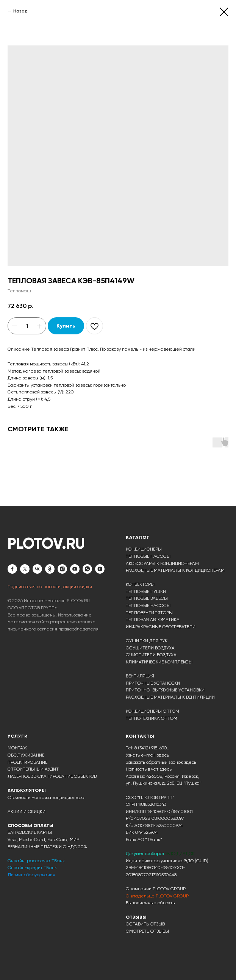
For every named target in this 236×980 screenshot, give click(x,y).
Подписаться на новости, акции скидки (50, 587)
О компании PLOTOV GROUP (156, 889)
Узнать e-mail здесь (147, 755)
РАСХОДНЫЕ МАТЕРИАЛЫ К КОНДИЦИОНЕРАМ (175, 570)
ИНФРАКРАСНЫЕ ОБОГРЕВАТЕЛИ (161, 627)
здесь (166, 769)
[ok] (50, 569)
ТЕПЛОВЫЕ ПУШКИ (146, 591)
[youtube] (75, 569)
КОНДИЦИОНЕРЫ (144, 549)
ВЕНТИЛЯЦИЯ (140, 676)
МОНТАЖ (17, 748)
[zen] (100, 569)
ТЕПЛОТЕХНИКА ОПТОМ (152, 718)
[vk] (37, 569)
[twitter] (25, 569)
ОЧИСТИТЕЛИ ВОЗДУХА (151, 655)
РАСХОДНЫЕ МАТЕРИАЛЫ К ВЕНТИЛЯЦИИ (170, 697)
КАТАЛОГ (138, 537)
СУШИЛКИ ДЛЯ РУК (147, 641)
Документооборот (146, 854)
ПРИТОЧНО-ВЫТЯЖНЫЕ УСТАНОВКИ (165, 690)
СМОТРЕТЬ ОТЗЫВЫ (147, 931)
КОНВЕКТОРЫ (140, 584)
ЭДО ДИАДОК (180, 854)
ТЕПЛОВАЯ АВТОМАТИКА (153, 620)
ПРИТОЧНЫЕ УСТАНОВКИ (153, 683)
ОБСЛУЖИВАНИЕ (26, 755)
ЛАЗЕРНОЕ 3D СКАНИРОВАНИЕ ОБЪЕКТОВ (52, 776)
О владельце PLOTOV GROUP (157, 896)
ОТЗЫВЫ (136, 917)
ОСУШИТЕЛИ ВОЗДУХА (150, 648)
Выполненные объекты (151, 903)
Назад (20, 11)
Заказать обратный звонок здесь (161, 762)
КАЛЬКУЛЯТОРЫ (27, 790)
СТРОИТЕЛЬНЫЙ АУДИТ (33, 769)
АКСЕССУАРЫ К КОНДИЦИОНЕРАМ (162, 563)
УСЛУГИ (18, 736)
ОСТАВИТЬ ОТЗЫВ (145, 924)
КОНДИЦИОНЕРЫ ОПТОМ (152, 711)
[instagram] (62, 569)
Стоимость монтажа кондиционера (46, 797)
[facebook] (12, 569)
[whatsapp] (87, 569)
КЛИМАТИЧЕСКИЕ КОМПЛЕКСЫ (159, 662)
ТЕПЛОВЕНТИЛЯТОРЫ (149, 613)
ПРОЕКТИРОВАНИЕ (27, 762)
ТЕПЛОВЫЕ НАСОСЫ (148, 556)
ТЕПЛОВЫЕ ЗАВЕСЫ (147, 598)
